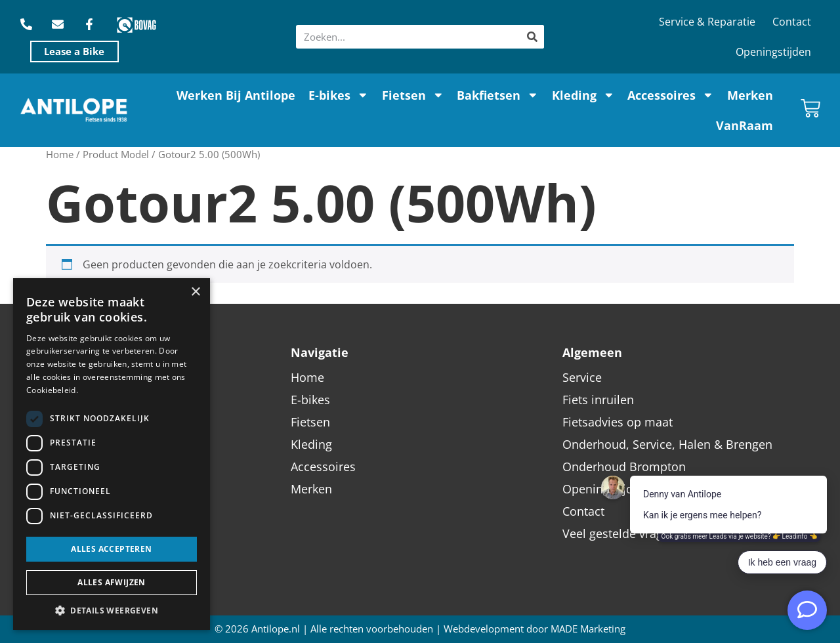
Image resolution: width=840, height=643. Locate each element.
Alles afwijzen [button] (112, 582)
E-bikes (339, 95)
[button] (112, 610)
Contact (792, 22)
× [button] (195, 292)
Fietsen (413, 95)
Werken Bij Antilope (236, 95)
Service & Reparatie (707, 22)
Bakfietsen (498, 95)
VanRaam (745, 125)
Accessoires (671, 95)
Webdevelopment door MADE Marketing (535, 629)
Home (60, 154)
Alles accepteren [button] (111, 549)
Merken (750, 95)
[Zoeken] (532, 37)
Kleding (583, 95)
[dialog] (112, 454)
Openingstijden (773, 52)
